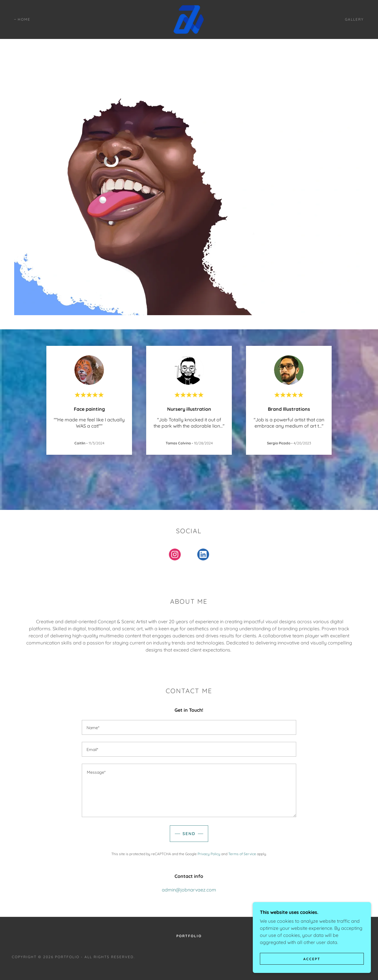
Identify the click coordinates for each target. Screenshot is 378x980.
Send (189, 834)
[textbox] (189, 727)
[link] (189, 19)
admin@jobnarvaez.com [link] (189, 890)
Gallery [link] (354, 19)
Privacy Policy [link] (209, 854)
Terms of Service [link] (242, 854)
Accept (312, 959)
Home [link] (24, 19)
